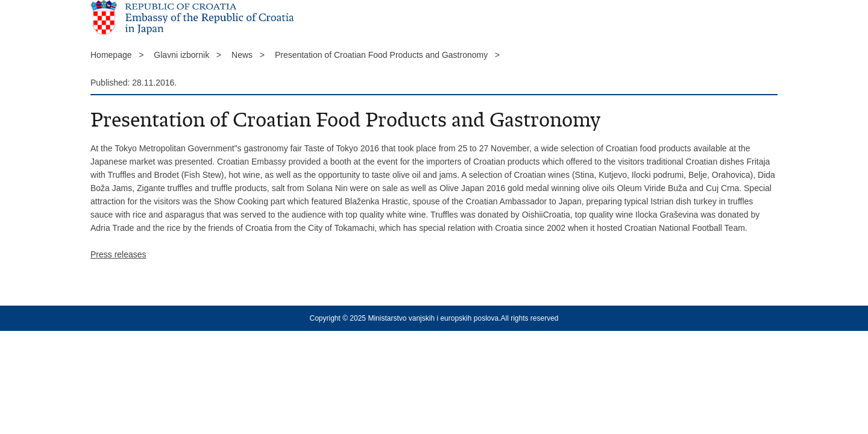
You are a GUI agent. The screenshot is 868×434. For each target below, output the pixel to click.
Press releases (118, 254)
